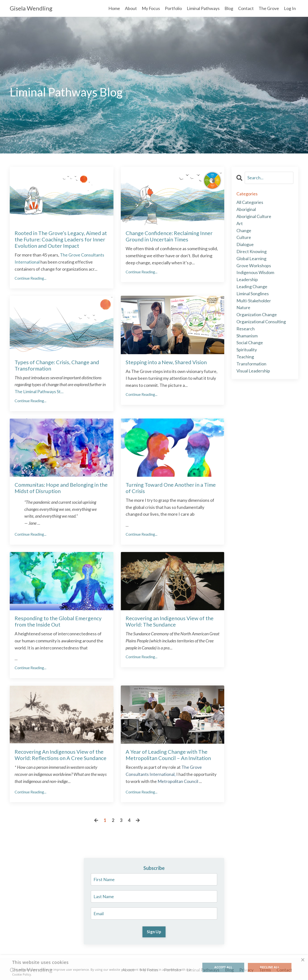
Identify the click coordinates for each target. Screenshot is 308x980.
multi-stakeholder (254, 301)
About (131, 8)
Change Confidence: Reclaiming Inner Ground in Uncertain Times (168, 236)
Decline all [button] (270, 967)
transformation (251, 364)
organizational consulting (261, 322)
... (39, 390)
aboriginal (246, 209)
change (244, 230)
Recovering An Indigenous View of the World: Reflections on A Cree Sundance (59, 753)
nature (243, 308)
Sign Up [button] (154, 930)
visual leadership (253, 371)
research (246, 329)
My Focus (151, 8)
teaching (245, 357)
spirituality (247, 350)
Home (114, 8)
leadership (247, 279)
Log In (290, 8)
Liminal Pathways (203, 8)
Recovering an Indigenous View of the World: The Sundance (169, 620)
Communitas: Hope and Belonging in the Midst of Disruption (60, 487)
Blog (229, 8)
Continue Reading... (30, 277)
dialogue (245, 244)
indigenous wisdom (255, 273)
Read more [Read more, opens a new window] (40, 975)
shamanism (247, 336)
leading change (252, 286)
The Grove (269, 8)
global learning (251, 258)
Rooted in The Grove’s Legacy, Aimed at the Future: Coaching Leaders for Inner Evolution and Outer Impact (60, 239)
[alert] (154, 967)
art (240, 223)
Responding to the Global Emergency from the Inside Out (57, 620)
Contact (246, 8)
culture (244, 238)
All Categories (250, 202)
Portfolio (173, 8)
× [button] (303, 960)
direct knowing (252, 251)
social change (250, 343)
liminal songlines (253, 294)
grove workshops (254, 266)
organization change (257, 314)
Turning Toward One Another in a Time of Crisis (170, 487)
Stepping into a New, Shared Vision (165, 361)
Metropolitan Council (178, 779)
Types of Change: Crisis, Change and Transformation (55, 364)
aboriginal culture (254, 216)
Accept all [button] (223, 967)
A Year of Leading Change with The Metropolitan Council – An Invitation (167, 753)
